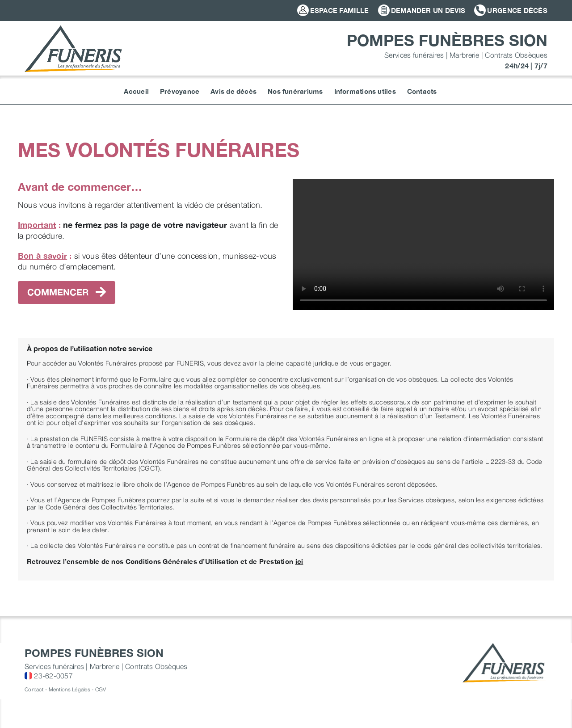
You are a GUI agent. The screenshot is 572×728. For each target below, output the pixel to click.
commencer (67, 292)
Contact (34, 689)
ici (299, 562)
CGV (101, 689)
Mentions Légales (69, 689)
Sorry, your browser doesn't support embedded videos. (423, 245)
